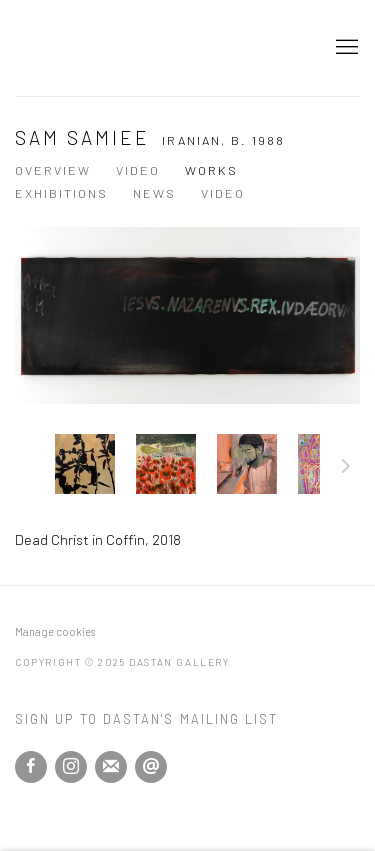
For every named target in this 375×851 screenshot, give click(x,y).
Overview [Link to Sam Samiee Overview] (53, 170)
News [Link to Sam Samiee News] (154, 193)
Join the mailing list (111, 767)
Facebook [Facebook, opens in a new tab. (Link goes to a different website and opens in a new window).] (31, 767)
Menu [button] (345, 48)
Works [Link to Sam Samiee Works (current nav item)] (211, 170)
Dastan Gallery (85, 48)
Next (346, 469)
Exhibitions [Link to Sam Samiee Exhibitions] (61, 193)
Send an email (151, 767)
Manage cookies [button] (55, 631)
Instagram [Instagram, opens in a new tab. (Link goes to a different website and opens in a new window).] (71, 767)
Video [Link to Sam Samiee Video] (138, 170)
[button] (85, 464)
